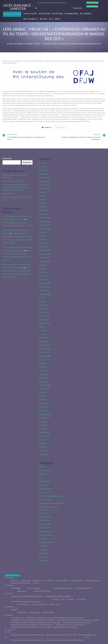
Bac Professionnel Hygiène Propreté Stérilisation (28, 635)
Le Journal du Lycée (46, 535)
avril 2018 (43, 425)
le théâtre (42, 539)
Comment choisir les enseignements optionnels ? (27, 596)
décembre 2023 (45, 250)
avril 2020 (43, 367)
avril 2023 (43, 272)
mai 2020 (42, 363)
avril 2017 (43, 447)
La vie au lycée (30, 14)
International (71, 14)
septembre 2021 (45, 323)
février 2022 (44, 309)
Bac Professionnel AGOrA (87, 635)
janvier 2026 (44, 174)
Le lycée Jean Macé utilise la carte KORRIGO (56, 3)
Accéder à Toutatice (12, 14)
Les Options (57, 14)
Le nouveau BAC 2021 (18, 618)
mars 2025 (43, 207)
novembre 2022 (45, 287)
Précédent (12, 134)
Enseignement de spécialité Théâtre (65, 627)
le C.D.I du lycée (48, 581)
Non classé (43, 557)
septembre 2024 (45, 229)
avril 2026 (43, 163)
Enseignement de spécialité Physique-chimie (70, 625)
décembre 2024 (45, 218)
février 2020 (44, 374)
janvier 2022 (44, 312)
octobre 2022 (44, 290)
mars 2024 (43, 239)
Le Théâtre (70, 599)
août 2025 (43, 192)
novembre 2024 (45, 221)
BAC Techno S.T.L (31, 19)
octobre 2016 (44, 454)
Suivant (97, 134)
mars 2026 (43, 167)
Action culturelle (45, 471)
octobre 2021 (44, 320)
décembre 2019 (45, 381)
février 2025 (44, 210)
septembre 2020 (45, 356)
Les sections (44, 14)
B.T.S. (51, 19)
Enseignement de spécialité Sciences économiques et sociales (78, 620)
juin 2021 (42, 327)
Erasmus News (44, 520)
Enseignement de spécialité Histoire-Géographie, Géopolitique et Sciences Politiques (55, 618)
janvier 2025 (44, 214)
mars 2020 (43, 371)
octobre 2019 (44, 389)
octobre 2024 (44, 225)
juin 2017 (42, 440)
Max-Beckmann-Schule (94, 93)
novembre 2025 (45, 181)
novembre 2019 (45, 385)
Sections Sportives (34, 588)
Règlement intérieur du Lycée (21, 583)
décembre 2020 (45, 345)
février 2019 (44, 407)
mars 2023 (43, 276)
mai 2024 (42, 236)
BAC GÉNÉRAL (86, 14)
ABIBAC (42, 467)
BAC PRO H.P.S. (45, 492)
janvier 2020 (44, 378)
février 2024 (44, 243)
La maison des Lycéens (47, 531)
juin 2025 (42, 196)
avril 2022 (43, 301)
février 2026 (44, 170)
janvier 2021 (44, 341)
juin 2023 (42, 265)
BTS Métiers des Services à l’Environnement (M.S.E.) (28, 640)
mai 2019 (42, 396)
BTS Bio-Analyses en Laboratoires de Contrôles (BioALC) (65, 640)
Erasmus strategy (45, 524)
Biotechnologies (23, 605)
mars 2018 (43, 429)
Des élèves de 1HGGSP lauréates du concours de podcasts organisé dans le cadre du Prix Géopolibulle (16, 187)
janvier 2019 (44, 411)
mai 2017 (42, 443)
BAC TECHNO (45, 500)
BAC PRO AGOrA (46, 489)
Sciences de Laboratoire (39, 605)
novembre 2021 (45, 316)
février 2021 (44, 338)
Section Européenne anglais (62, 588)
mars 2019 (43, 403)
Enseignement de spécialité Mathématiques (77, 623)
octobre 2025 (44, 185)
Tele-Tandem (62, 91)
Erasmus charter (35, 613)
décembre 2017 (45, 432)
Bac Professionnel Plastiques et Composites (62, 635)
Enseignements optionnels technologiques (26, 602)
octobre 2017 (44, 436)
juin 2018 (42, 421)
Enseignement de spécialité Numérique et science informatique (32, 625)
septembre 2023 (45, 261)
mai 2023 (42, 269)
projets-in (40, 105)
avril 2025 (43, 203)
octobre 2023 (44, 258)
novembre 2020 (45, 349)
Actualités (43, 474)
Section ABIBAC (9, 194)
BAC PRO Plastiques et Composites (52, 496)
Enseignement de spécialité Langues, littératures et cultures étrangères (36, 623)
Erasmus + (43, 513)
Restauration (44, 560)
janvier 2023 (44, 279)
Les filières (43, 546)
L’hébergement (25, 581)
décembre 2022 (45, 283)
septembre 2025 (45, 188)
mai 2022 (42, 298)
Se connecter (92, 3)
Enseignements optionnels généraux (52, 503)
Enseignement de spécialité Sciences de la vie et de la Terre (31, 627)
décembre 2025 (45, 178)
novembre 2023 (45, 254)
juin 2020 (42, 360)
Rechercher (7, 158)
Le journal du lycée (76, 581)
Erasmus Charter (45, 517)
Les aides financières (46, 542)
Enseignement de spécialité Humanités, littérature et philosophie (33, 620)
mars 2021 (43, 334)
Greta (58, 19)
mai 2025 (42, 199)
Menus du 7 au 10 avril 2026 (13, 181)
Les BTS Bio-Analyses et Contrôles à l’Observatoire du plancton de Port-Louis (17, 222)
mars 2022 (43, 305)
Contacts (36, 583)
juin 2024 (42, 232)
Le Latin (62, 599)
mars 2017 (43, 451)
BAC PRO (44, 19)
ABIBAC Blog (21, 591)
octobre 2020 (44, 352)
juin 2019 (42, 392)
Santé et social (55, 605)
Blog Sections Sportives (42, 591)
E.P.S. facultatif (81, 599)
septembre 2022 (45, 294)
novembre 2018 (45, 418)
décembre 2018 (45, 414)
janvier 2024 (44, 247)
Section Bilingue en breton (83, 588)
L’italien (55, 599)
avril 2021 (43, 330)
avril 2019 (43, 400)
